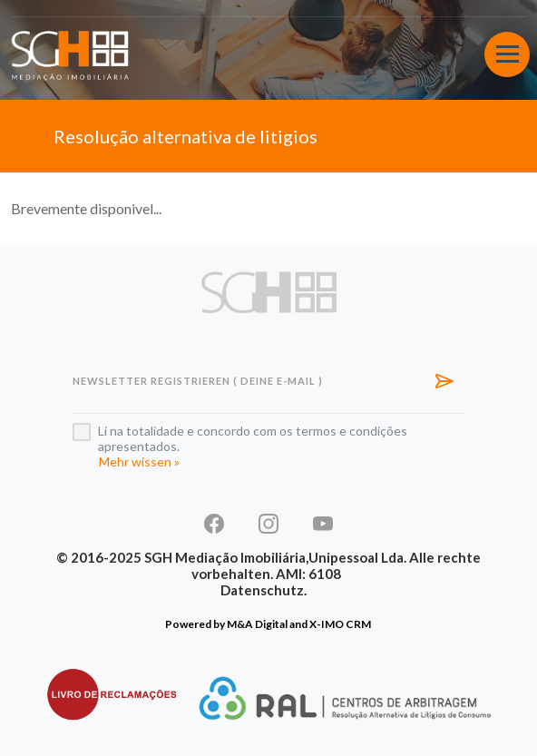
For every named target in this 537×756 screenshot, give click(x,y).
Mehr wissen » (139, 461)
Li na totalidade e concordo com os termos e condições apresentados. (253, 438)
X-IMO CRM (340, 624)
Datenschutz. (264, 590)
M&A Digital (257, 624)
